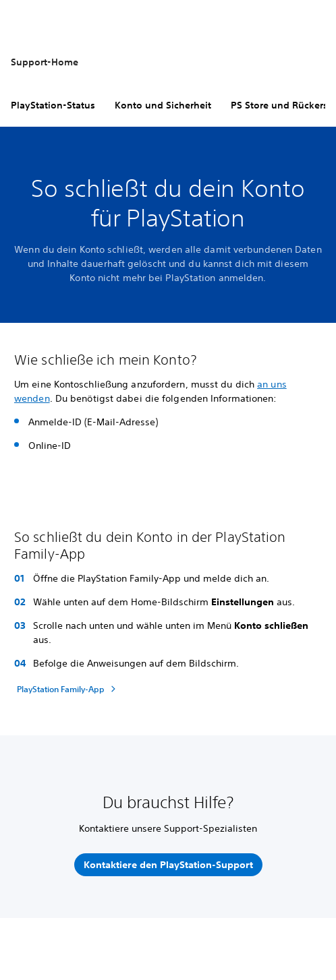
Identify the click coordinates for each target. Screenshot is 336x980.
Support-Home (45, 62)
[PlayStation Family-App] (68, 689)
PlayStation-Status (53, 105)
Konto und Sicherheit (163, 105)
